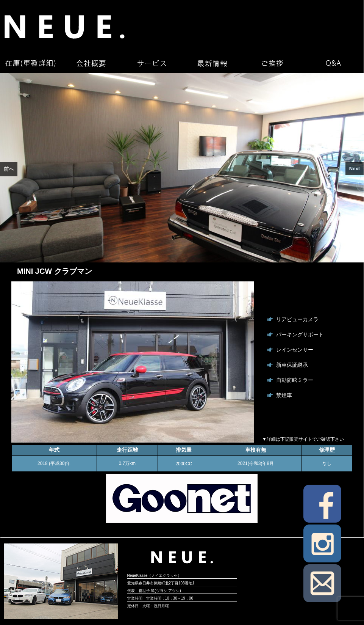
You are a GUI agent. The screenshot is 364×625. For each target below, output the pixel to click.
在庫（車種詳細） (30, 63)
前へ (9, 169)
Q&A (333, 63)
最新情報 (212, 63)
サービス (152, 63)
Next (355, 169)
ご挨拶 (273, 63)
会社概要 (91, 63)
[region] (182, 168)
